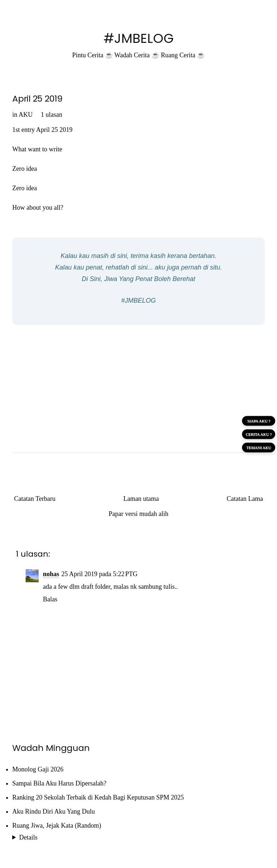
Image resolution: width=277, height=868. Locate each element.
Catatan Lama (245, 499)
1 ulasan (51, 115)
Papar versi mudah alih (138, 514)
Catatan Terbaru (35, 499)
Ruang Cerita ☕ (183, 55)
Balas (50, 599)
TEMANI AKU (259, 447)
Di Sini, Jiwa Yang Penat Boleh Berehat (139, 279)
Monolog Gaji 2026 (38, 769)
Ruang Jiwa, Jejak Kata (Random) (57, 825)
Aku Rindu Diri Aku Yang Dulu (54, 811)
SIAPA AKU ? (259, 420)
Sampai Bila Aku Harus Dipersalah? (59, 783)
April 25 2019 (38, 99)
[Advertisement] (138, 383)
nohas (51, 574)
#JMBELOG (139, 38)
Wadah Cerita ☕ (137, 55)
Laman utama (141, 499)
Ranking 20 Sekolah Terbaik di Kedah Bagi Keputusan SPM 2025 (98, 797)
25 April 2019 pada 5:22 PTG (99, 574)
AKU (26, 115)
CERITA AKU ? (259, 434)
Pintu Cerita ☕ (93, 55)
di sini (119, 256)
